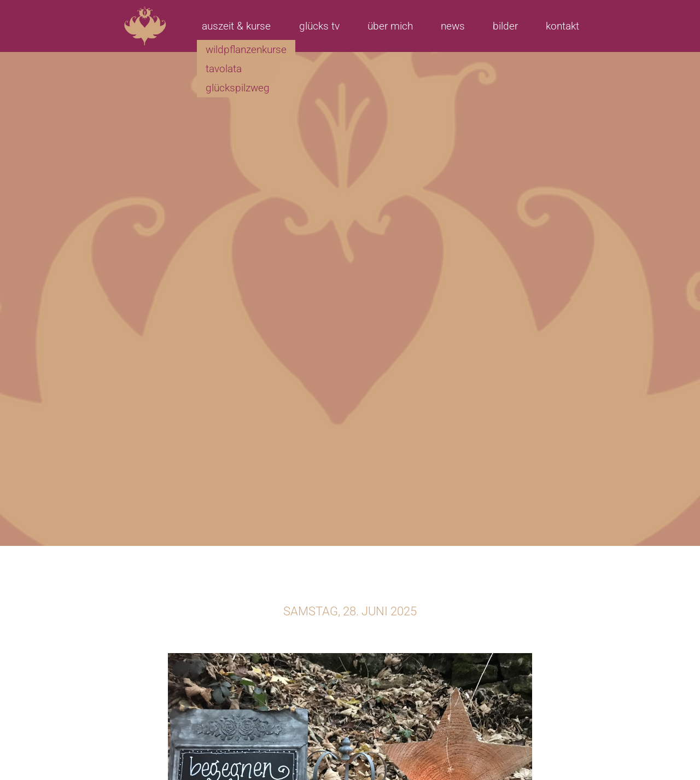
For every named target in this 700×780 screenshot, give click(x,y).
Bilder (505, 26)
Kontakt (562, 26)
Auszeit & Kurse (236, 26)
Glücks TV (319, 26)
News (453, 26)
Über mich (390, 26)
